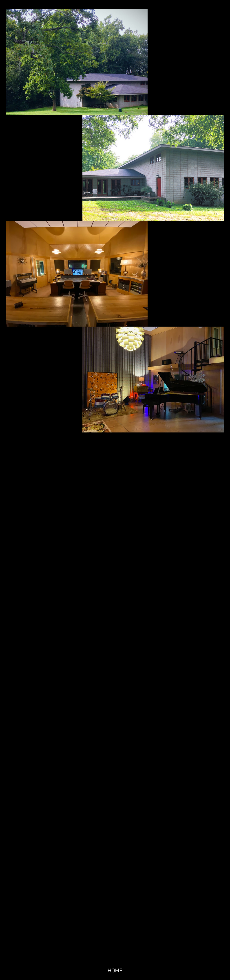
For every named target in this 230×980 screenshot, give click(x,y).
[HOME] (115, 971)
